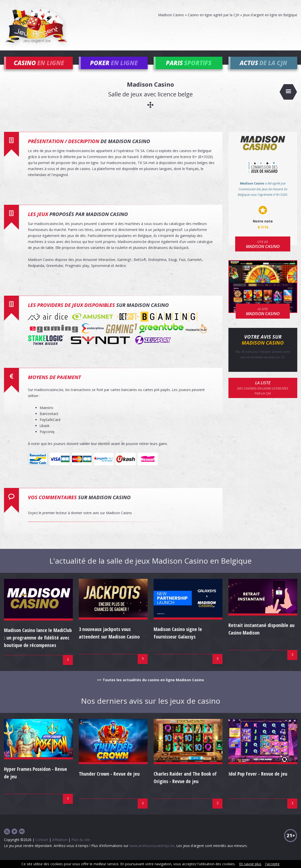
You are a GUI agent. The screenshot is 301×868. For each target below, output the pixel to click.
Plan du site (81, 847)
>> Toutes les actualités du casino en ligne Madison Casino (150, 687)
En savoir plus (250, 864)
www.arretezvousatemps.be (152, 853)
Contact (42, 847)
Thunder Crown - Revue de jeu (109, 781)
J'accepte (272, 864)
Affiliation (60, 847)
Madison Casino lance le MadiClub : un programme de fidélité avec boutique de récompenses (38, 645)
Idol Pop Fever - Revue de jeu (258, 781)
